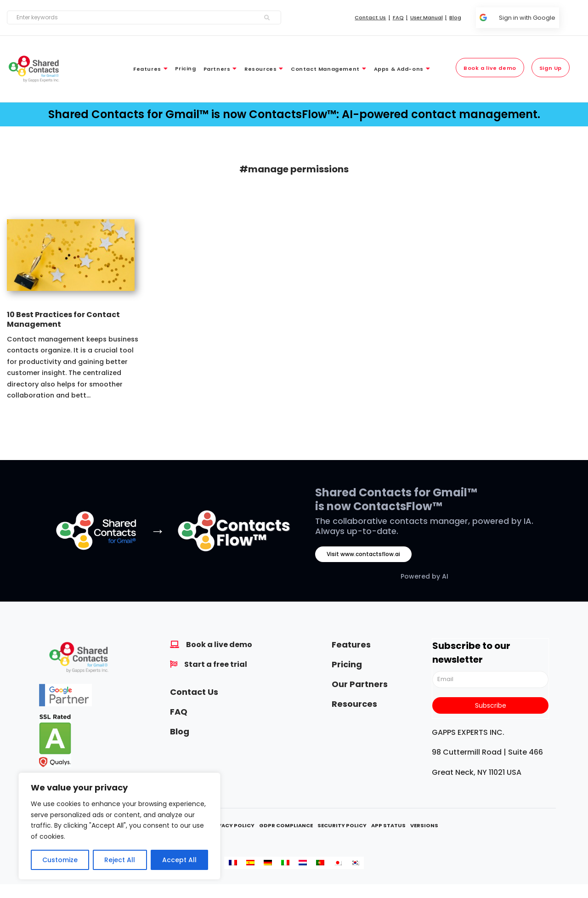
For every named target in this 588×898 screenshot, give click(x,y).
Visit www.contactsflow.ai (363, 554)
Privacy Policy (232, 825)
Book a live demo (219, 645)
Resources (354, 704)
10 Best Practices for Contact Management (63, 319)
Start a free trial (216, 664)
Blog (180, 731)
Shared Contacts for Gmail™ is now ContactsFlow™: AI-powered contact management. (294, 114)
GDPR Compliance (286, 825)
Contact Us (194, 692)
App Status (388, 825)
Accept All (179, 860)
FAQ (179, 712)
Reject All (120, 860)
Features (351, 645)
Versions (424, 825)
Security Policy (342, 825)
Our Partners (360, 684)
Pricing (347, 664)
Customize (60, 860)
